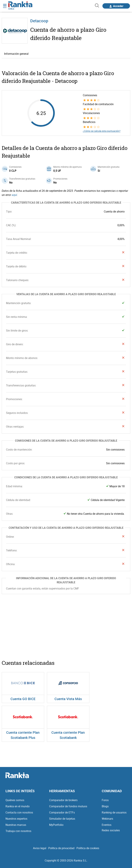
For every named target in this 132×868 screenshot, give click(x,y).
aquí (14, 195)
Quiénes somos (15, 800)
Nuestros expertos (16, 819)
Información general (16, 54)
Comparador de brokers (63, 800)
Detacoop (39, 21)
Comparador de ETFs (62, 812)
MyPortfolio (56, 825)
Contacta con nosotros (19, 812)
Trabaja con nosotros (18, 831)
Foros (105, 800)
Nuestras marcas (16, 825)
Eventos (107, 825)
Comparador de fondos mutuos (68, 806)
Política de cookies (88, 848)
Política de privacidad (61, 848)
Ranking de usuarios (114, 812)
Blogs (105, 806)
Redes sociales (111, 830)
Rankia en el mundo (18, 806)
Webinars (107, 819)
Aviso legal (40, 848)
